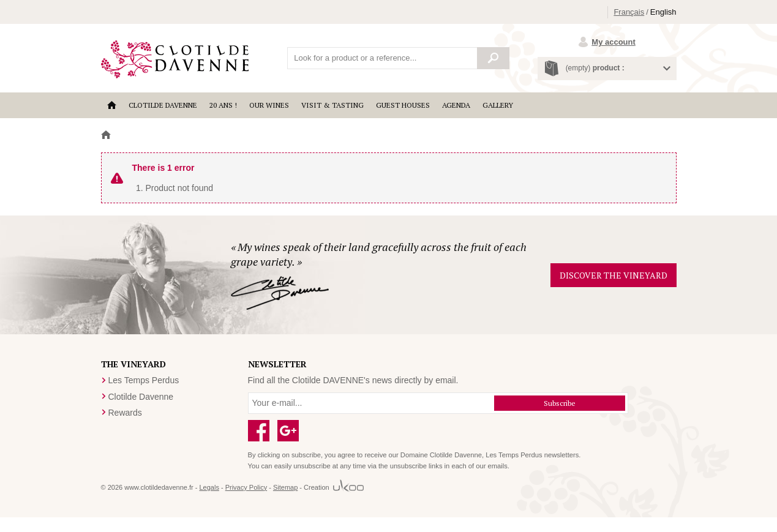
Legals (209, 487)
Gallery (498, 105)
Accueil (112, 105)
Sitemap (285, 487)
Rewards (125, 413)
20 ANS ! (223, 105)
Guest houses (403, 105)
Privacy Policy (246, 487)
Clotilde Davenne (163, 105)
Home (106, 136)
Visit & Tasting (332, 105)
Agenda (456, 105)
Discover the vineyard (614, 275)
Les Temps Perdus (144, 380)
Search (494, 58)
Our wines (269, 105)
